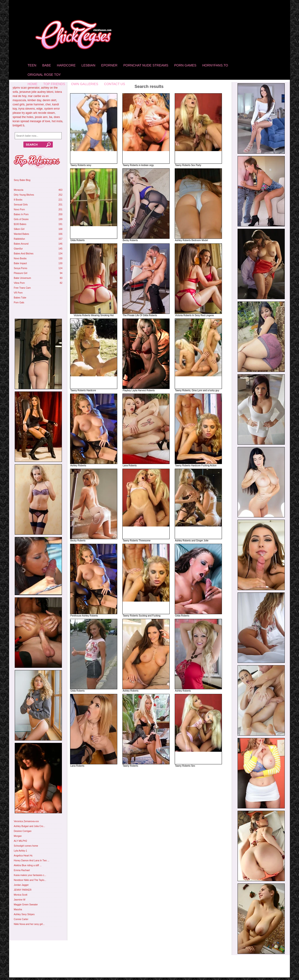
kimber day (34, 100)
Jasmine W (20, 900)
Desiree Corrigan (23, 831)
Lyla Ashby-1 (20, 851)
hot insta (57, 121)
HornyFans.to (215, 65)
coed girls (19, 104)
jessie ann (41, 117)
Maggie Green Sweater (26, 905)
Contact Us (115, 84)
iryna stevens (27, 109)
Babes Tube (20, 298)
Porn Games (185, 65)
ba (51, 117)
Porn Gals (19, 303)
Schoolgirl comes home (26, 846)
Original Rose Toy (44, 75)
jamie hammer (35, 104)
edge (40, 109)
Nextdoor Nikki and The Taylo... (30, 880)
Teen (32, 65)
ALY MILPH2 (20, 841)
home (32, 84)
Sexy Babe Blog (22, 180)
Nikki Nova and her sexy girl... (29, 924)
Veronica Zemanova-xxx (26, 821)
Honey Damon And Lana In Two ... (32, 861)
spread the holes (23, 117)
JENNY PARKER (23, 890)
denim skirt (50, 100)
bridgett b (18, 125)
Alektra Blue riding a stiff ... (28, 865)
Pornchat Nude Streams (146, 65)
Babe (47, 65)
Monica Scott (21, 895)
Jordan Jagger (21, 885)
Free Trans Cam (22, 288)
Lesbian (88, 65)
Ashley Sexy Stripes (24, 914)
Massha (18, 909)
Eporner (109, 65)
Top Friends (54, 84)
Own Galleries (85, 84)
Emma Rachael (22, 870)
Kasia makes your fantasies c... (30, 875)
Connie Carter (21, 919)
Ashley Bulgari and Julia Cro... (29, 826)
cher (48, 104)
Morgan (18, 836)
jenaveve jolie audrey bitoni (36, 92)
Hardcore (66, 65)
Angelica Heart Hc (23, 856)
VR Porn (18, 293)
